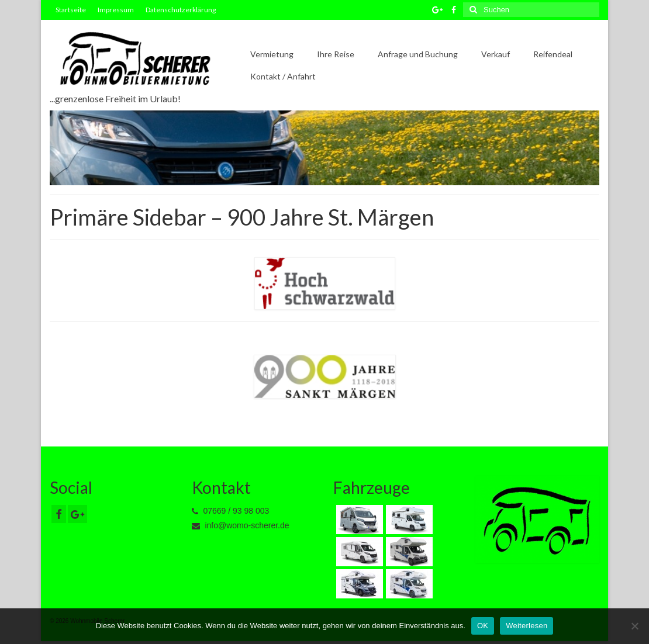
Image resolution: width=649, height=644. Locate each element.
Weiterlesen (527, 626)
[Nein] (634, 626)
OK (483, 626)
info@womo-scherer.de (241, 525)
